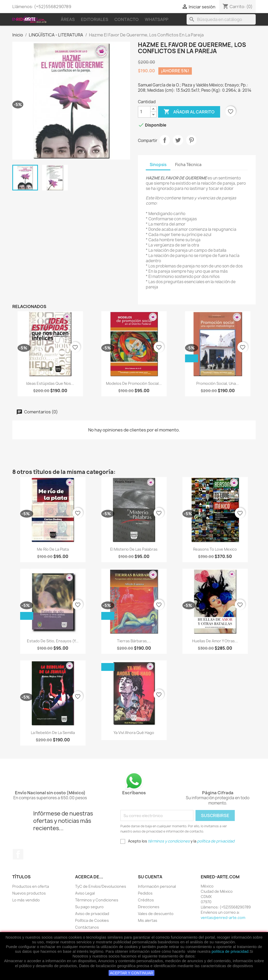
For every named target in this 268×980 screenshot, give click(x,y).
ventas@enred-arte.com (223, 918)
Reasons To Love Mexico (215, 549)
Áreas (68, 19)
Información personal (157, 886)
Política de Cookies (92, 920)
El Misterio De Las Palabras (134, 549)
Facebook (18, 854)
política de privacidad (230, 951)
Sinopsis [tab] (158, 165)
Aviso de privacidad (92, 914)
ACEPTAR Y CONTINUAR (132, 973)
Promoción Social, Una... (218, 383)
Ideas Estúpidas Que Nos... (50, 383)
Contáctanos (87, 927)
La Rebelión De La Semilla (53, 733)
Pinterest (191, 140)
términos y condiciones (169, 841)
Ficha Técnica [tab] (188, 165)
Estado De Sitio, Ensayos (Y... (53, 641)
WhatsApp (157, 19)
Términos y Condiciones (97, 900)
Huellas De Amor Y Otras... (215, 641)
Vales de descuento (156, 914)
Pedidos (145, 893)
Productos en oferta (31, 886)
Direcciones (149, 907)
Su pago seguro (89, 907)
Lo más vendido (26, 900)
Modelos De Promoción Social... (134, 383)
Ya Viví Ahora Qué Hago (134, 733)
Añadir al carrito (189, 112)
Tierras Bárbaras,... (134, 641)
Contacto (127, 19)
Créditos (146, 900)
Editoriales (95, 19)
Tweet (178, 140)
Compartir (165, 140)
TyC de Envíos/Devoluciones (101, 886)
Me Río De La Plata (53, 549)
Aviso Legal (85, 893)
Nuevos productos (29, 893)
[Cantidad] (144, 112)
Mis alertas (148, 920)
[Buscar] (221, 19)
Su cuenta (150, 877)
